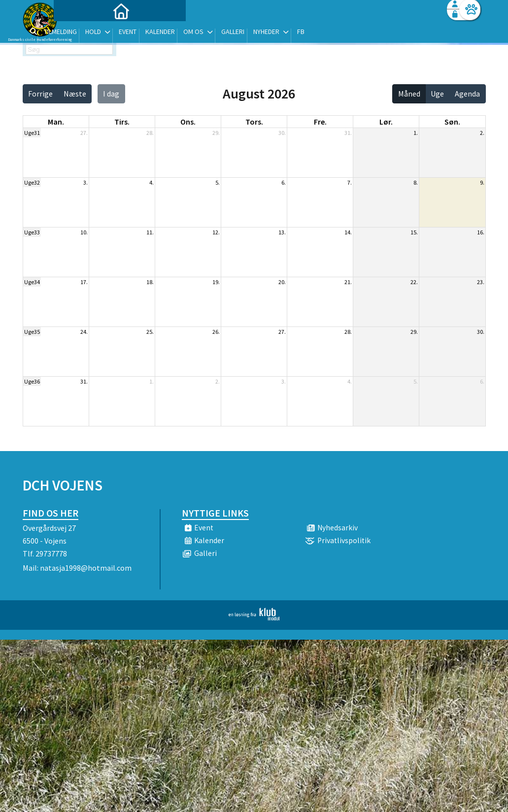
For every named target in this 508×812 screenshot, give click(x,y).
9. (482, 182)
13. (282, 232)
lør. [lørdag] (386, 122)
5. (218, 182)
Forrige (40, 94)
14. (348, 232)
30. (282, 133)
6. (284, 182)
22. (414, 282)
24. (84, 332)
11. (150, 232)
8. (416, 182)
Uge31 (32, 133)
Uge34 (32, 282)
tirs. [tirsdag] (122, 122)
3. (85, 182)
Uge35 (32, 332)
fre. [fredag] (320, 122)
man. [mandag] (56, 122)
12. (216, 232)
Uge (437, 94)
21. (348, 282)
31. (348, 133)
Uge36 (32, 381)
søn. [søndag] (452, 122)
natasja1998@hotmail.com (86, 568)
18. (150, 282)
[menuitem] (84, 33)
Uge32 (32, 182)
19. (216, 282)
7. (350, 182)
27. (84, 133)
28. (150, 133)
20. (282, 282)
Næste (75, 94)
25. (150, 332)
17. (84, 282)
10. (84, 232)
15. (414, 232)
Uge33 (32, 232)
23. (481, 282)
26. (216, 332)
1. (416, 133)
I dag (111, 94)
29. (216, 133)
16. (481, 232)
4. (152, 182)
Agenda (467, 94)
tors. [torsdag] (254, 122)
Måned (409, 94)
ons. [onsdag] (188, 122)
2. (482, 133)
